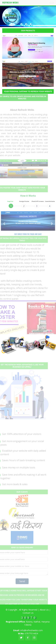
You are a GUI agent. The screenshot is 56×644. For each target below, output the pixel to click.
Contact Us (28, 613)
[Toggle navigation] (52, 3)
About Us (44, 610)
